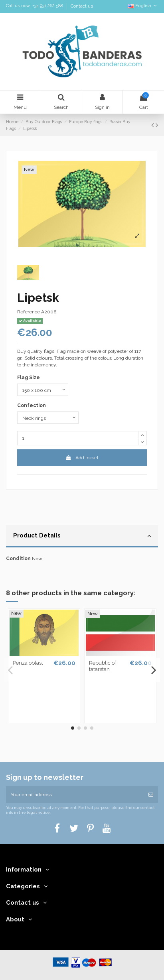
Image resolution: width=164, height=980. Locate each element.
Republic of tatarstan (103, 666)
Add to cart (82, 458)
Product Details (82, 536)
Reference (29, 312)
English (143, 6)
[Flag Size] (43, 390)
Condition (18, 559)
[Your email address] (75, 795)
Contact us (82, 6)
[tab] (82, 537)
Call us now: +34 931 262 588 (35, 6)
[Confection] (48, 418)
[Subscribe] (151, 795)
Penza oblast (28, 663)
